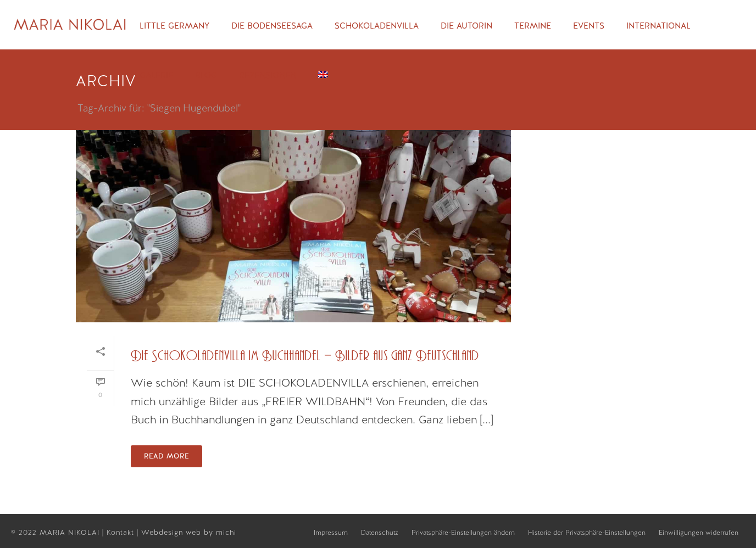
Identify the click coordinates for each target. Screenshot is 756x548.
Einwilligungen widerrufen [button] (699, 533)
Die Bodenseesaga (272, 26)
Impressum (331, 533)
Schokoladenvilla (377, 26)
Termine (533, 26)
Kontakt (122, 532)
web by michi (212, 532)
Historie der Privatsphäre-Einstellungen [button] (587, 533)
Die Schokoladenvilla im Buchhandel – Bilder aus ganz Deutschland (305, 356)
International (658, 26)
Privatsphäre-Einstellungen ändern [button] (463, 533)
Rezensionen (268, 75)
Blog (206, 75)
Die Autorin (466, 26)
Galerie (156, 75)
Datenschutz (380, 533)
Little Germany (174, 26)
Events (589, 26)
